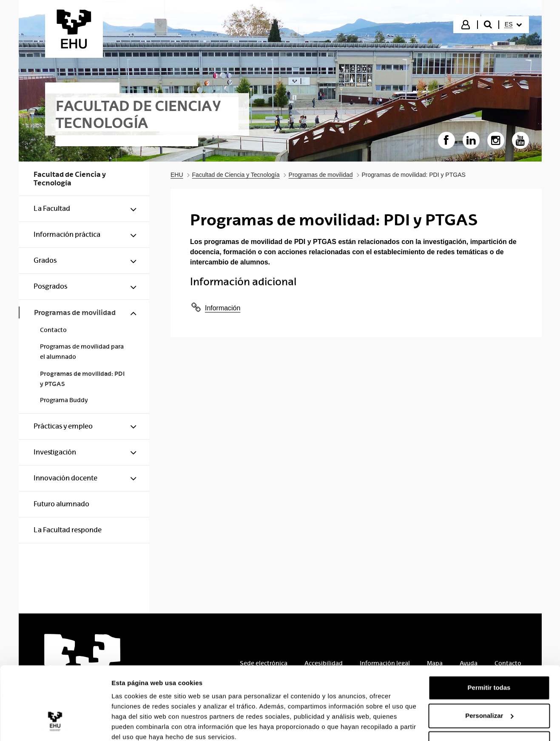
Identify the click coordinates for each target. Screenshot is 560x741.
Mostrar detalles (136, 724)
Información (223, 308)
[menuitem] (513, 25)
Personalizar (489, 679)
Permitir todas (489, 652)
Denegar (489, 707)
